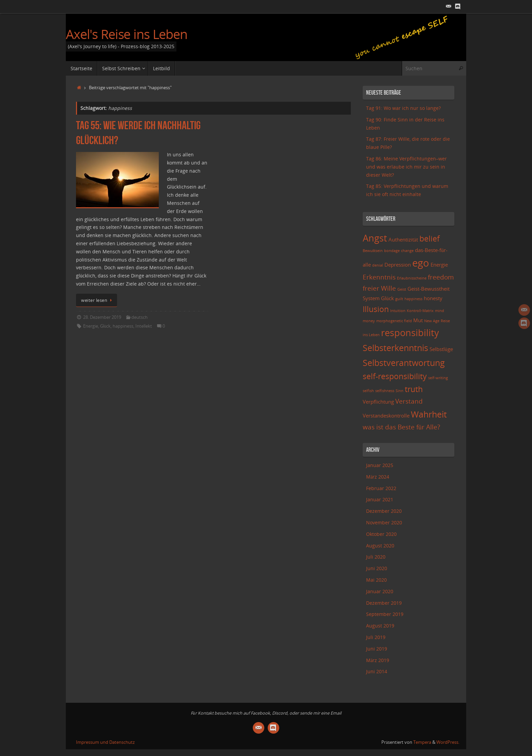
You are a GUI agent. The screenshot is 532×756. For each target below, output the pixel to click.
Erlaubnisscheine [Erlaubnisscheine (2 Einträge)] (412, 278)
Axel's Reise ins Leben (127, 34)
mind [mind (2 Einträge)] (440, 311)
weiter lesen (98, 300)
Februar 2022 (381, 488)
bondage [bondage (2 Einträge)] (392, 251)
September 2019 (385, 614)
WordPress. (448, 742)
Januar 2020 (380, 591)
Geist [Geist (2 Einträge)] (402, 289)
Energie (91, 326)
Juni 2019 (377, 649)
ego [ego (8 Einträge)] (421, 263)
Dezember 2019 (384, 603)
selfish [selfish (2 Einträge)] (368, 391)
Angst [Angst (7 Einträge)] (375, 238)
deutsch (139, 317)
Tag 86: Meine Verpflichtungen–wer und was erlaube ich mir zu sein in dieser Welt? (406, 167)
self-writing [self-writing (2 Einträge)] (438, 378)
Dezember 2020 (384, 511)
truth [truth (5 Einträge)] (414, 389)
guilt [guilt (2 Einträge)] (399, 299)
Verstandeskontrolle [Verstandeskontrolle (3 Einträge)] (386, 416)
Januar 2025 (380, 465)
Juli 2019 (376, 637)
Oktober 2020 (381, 534)
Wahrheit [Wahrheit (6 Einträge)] (429, 414)
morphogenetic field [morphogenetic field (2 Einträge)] (394, 321)
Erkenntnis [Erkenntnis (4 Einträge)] (379, 277)
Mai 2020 (376, 580)
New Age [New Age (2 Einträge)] (432, 321)
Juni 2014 (377, 671)
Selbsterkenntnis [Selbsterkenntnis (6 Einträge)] (395, 348)
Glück (105, 326)
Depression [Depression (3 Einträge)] (398, 265)
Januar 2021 (380, 499)
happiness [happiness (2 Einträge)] (413, 299)
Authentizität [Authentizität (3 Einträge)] (403, 240)
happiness (123, 326)
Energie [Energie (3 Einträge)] (439, 265)
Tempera (422, 742)
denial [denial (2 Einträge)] (378, 265)
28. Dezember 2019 (102, 317)
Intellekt (144, 326)
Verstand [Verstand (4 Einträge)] (409, 401)
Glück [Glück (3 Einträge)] (387, 298)
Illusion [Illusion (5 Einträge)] (376, 309)
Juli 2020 (376, 557)
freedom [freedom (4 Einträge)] (441, 277)
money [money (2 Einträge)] (369, 321)
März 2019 (378, 660)
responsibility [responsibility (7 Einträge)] (410, 333)
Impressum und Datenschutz (105, 742)
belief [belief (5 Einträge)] (430, 239)
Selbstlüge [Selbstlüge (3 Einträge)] (441, 349)
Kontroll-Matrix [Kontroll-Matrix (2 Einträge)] (420, 311)
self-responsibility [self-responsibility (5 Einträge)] (395, 376)
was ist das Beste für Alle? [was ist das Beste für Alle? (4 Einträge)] (401, 427)
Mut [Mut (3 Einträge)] (418, 320)
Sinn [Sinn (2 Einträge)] (400, 391)
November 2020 (384, 522)
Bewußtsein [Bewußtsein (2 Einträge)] (373, 251)
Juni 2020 (377, 568)
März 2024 (378, 477)
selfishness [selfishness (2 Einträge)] (385, 391)
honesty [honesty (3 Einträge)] (433, 298)
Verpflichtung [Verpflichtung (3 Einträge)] (378, 402)
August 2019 (380, 626)
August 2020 (380, 546)
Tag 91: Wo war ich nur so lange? (403, 108)
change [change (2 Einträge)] (407, 251)
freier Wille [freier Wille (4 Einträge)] (379, 288)
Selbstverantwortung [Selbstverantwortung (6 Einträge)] (404, 363)
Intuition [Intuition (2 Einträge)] (398, 311)
